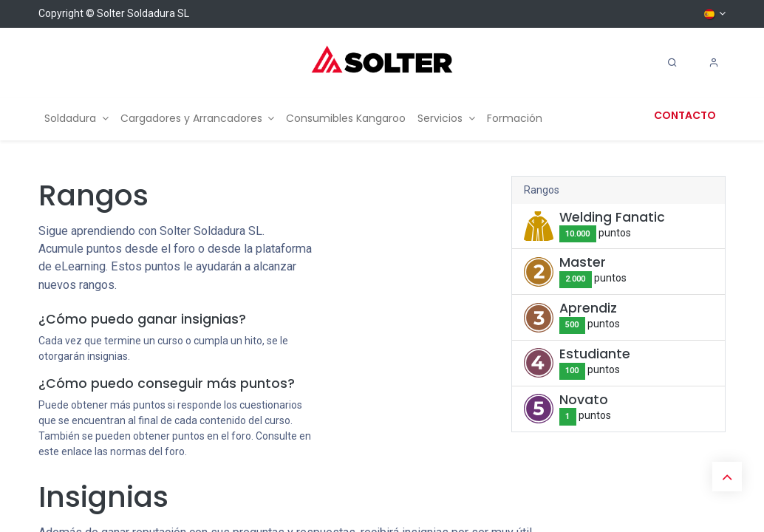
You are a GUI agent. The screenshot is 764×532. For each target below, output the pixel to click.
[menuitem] (76, 119)
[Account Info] (714, 63)
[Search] (672, 63)
